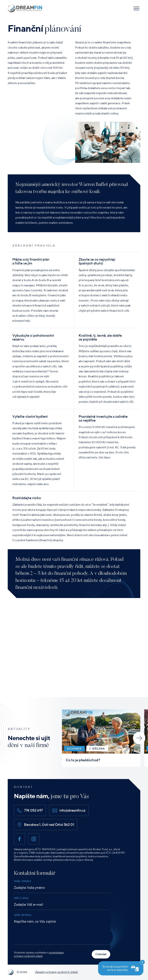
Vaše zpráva (23, 915)
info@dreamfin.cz (69, 810)
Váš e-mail (21, 898)
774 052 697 (30, 810)
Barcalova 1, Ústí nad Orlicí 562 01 (46, 825)
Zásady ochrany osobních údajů (56, 972)
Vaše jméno (22, 881)
